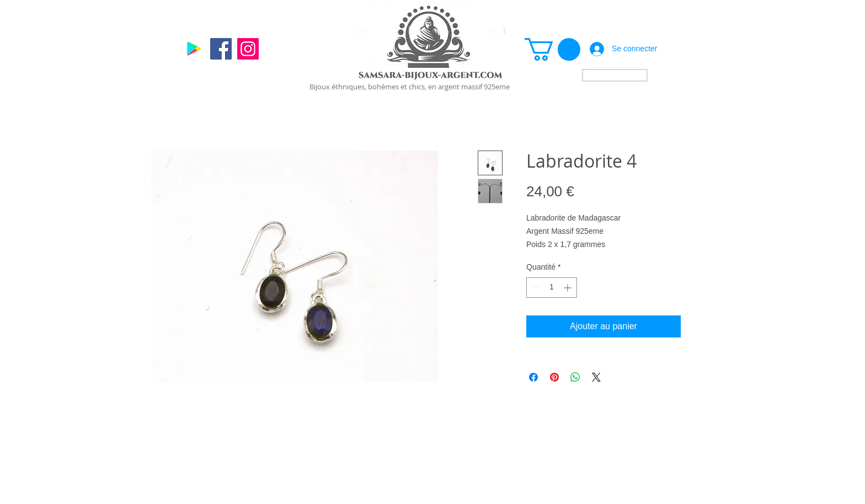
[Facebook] (221, 49)
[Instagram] (248, 49)
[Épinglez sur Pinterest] (554, 377)
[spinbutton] (552, 288)
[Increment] (568, 288)
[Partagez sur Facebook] (533, 377)
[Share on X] (596, 377)
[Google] (194, 49)
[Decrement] (535, 288)
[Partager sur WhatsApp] (575, 377)
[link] (552, 49)
